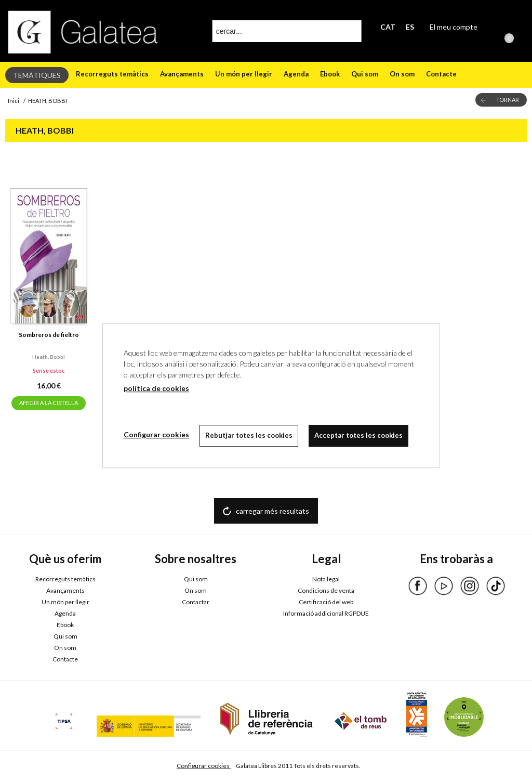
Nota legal (326, 579)
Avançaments (182, 74)
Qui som (365, 74)
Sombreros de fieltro (49, 335)
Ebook (330, 74)
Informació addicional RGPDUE (326, 613)
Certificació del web (326, 602)
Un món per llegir (244, 74)
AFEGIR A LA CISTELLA (49, 403)
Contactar (196, 602)
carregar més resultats (272, 511)
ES (410, 27)
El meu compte (454, 27)
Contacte (441, 74)
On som (402, 74)
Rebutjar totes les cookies (249, 435)
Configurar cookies (204, 766)
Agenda (296, 74)
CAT (388, 27)
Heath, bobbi (49, 357)
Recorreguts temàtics (112, 74)
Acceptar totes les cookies (358, 435)
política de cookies (156, 388)
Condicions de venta (326, 590)
